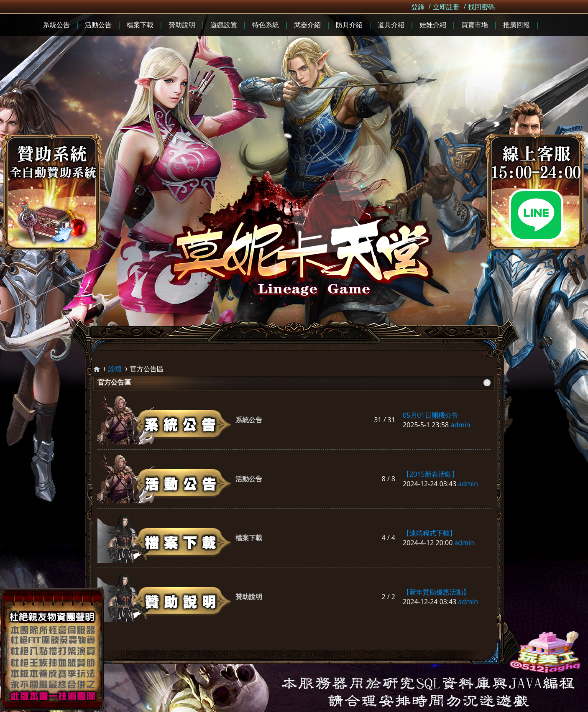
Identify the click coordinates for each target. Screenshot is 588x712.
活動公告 (249, 479)
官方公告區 (114, 382)
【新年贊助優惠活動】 (436, 592)
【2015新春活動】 (431, 474)
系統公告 (249, 420)
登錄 (418, 7)
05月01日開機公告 (431, 415)
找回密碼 (481, 7)
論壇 (115, 369)
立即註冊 (446, 7)
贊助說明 (249, 597)
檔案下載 (249, 538)
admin (460, 425)
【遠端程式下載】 (429, 533)
